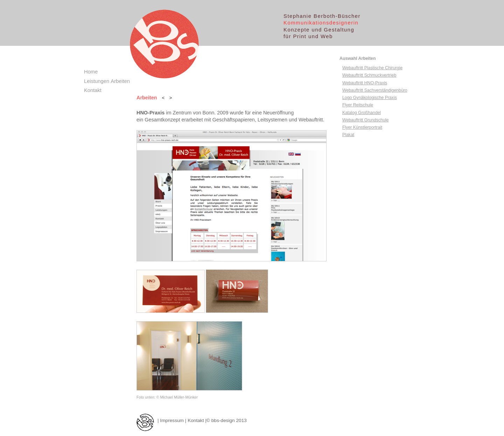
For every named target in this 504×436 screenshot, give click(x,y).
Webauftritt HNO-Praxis (365, 83)
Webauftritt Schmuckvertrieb (369, 75)
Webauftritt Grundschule (365, 120)
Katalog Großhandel (362, 113)
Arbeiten (120, 81)
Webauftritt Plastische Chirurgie (372, 68)
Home (91, 72)
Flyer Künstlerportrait (362, 127)
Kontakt (196, 420)
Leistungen (97, 81)
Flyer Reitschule (358, 105)
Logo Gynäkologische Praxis (370, 98)
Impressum (172, 420)
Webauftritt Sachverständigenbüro (375, 90)
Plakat (348, 135)
